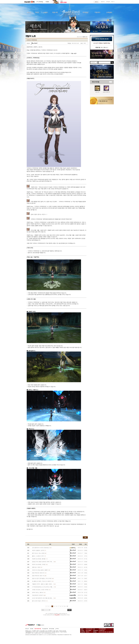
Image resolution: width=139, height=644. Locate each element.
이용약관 (31, 629)
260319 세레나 (101, 77)
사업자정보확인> (64, 632)
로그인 (96, 2)
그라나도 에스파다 (70, 12)
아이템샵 (85, 12)
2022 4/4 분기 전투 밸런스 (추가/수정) (43, 578)
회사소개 (27, 629)
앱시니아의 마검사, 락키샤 (40, 601)
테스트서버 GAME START (106, 31)
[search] (104, 62)
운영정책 (57, 629)
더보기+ (113, 2)
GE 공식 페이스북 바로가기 (110, 20)
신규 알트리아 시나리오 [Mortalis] (42, 548)
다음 (111, 82)
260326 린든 (99, 77)
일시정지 (112, 77)
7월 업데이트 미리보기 (39, 595)
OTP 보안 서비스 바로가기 (108, 20)
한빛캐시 (103, 2)
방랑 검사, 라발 (37, 567)
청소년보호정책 (45, 629)
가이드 (37, 12)
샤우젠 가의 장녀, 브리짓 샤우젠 (41, 590)
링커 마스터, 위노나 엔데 (39, 553)
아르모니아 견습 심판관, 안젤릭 (41, 570)
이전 (110, 82)
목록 (85, 537)
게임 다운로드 (95, 31)
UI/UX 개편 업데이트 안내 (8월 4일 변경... (44, 598)
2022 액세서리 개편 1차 (39, 576)
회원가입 (98, 47)
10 (65, 606)
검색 (69, 610)
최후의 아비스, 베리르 (39, 592)
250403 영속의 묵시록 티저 (106, 77)
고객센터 (108, 2)
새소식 (29, 12)
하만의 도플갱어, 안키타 (39, 550)
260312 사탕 (102, 77)
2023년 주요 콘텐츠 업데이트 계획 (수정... (44, 562)
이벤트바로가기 (102, 54)
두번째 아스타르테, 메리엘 (40, 559)
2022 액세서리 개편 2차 (39, 573)
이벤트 (47, 2)
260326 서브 (98, 77)
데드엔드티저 (108, 77)
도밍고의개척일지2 (109, 77)
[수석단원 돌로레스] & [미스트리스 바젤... (44, 587)
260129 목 (105, 77)
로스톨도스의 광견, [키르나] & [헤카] (43, 581)
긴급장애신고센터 (111, 77)
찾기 (105, 47)
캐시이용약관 (52, 629)
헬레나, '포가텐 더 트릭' (39, 556)
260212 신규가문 (103, 77)
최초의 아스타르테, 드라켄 (40, 564)
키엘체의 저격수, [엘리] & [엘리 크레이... (44, 584)
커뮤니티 (55, 12)
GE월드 (46, 12)
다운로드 (98, 12)
